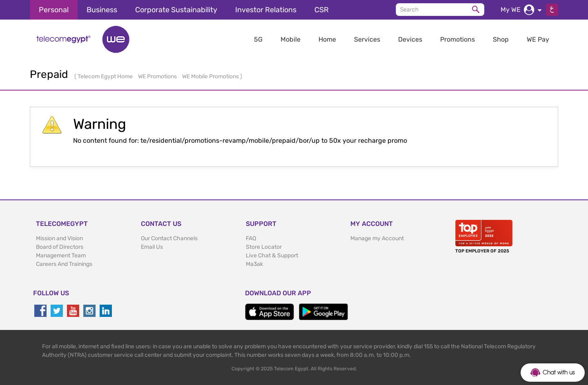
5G (258, 39)
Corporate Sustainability (176, 10)
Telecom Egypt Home (106, 76)
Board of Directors (60, 247)
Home (327, 39)
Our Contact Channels (169, 238)
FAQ (251, 238)
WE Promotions (158, 76)
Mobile (291, 39)
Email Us (152, 247)
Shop (501, 39)
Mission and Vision (59, 238)
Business (102, 10)
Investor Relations (266, 10)
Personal (54, 10)
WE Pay (538, 39)
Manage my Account (377, 238)
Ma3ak (254, 264)
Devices (410, 39)
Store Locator (264, 247)
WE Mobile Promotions (211, 76)
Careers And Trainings (64, 264)
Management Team (61, 256)
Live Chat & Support (272, 256)
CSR (322, 10)
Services (367, 39)
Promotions (458, 39)
